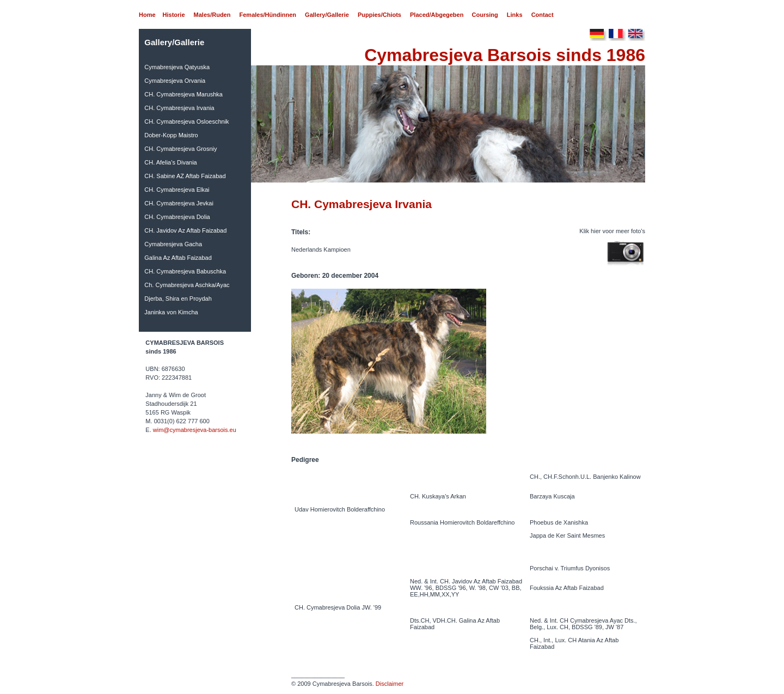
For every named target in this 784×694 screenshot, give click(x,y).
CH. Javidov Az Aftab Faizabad (185, 230)
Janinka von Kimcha (171, 312)
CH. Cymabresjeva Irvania (179, 108)
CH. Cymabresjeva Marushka (183, 94)
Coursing (485, 15)
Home (147, 15)
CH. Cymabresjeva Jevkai (179, 203)
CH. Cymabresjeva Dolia (177, 217)
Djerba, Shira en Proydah (178, 299)
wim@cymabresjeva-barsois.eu (195, 430)
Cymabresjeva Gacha (173, 244)
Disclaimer (390, 684)
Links (515, 15)
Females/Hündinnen (268, 15)
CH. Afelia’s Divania (170, 162)
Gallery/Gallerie (327, 15)
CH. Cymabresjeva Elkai (177, 190)
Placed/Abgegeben (437, 15)
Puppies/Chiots (379, 15)
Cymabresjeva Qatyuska (177, 67)
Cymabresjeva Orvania (175, 81)
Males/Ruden (212, 15)
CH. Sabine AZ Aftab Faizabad (185, 176)
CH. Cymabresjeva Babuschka (185, 271)
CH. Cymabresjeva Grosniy (180, 149)
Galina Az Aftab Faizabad (178, 258)
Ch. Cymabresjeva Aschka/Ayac (187, 285)
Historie (174, 15)
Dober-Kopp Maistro (171, 135)
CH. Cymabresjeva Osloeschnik (186, 121)
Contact (543, 15)
